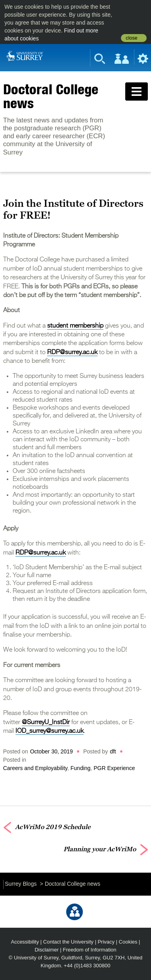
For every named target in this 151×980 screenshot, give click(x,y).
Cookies (128, 942)
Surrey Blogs (21, 884)
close (131, 38)
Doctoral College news (51, 96)
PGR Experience (114, 768)
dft (113, 751)
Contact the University (68, 942)
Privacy (106, 942)
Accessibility (25, 942)
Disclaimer (47, 950)
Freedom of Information (90, 950)
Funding (81, 768)
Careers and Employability (35, 768)
